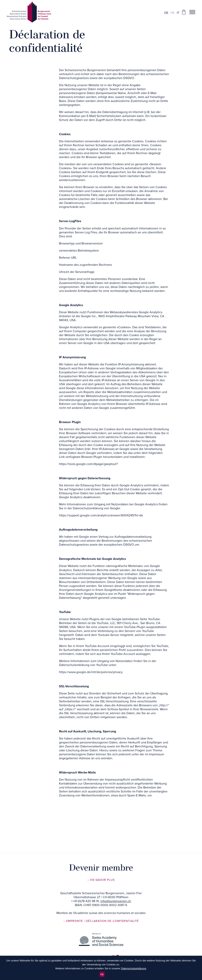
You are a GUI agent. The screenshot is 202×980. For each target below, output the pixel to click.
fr (173, 13)
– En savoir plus (101, 880)
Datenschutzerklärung (134, 968)
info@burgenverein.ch (116, 901)
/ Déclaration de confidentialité (111, 921)
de (166, 13)
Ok (102, 974)
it (178, 13)
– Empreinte (74, 921)
